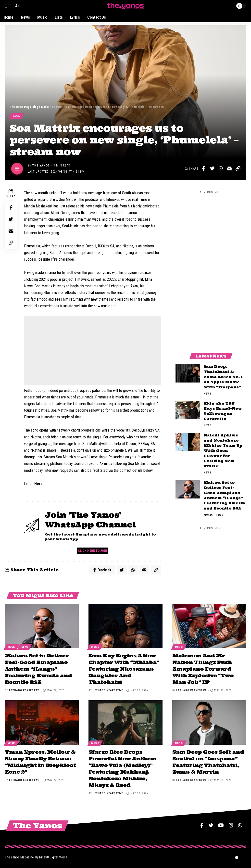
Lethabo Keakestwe (24, 690)
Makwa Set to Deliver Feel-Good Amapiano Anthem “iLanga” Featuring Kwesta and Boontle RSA (38, 669)
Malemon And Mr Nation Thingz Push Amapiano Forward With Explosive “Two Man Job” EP (203, 669)
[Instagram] (231, 824)
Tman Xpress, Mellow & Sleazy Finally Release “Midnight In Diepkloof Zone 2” (40, 761)
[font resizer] (18, 6)
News (208, 394)
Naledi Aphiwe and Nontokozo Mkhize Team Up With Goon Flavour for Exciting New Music (223, 451)
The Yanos (41, 166)
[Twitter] (211, 824)
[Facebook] (202, 824)
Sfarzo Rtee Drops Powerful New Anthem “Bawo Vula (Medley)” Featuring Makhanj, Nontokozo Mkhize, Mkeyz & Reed (122, 767)
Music (17, 116)
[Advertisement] (92, 351)
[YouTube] (221, 824)
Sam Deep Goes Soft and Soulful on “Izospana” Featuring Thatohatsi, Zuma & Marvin (208, 761)
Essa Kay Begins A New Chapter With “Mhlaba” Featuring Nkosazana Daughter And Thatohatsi (124, 669)
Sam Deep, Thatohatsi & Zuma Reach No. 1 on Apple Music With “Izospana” (223, 377)
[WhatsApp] (240, 824)
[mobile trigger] (9, 6)
